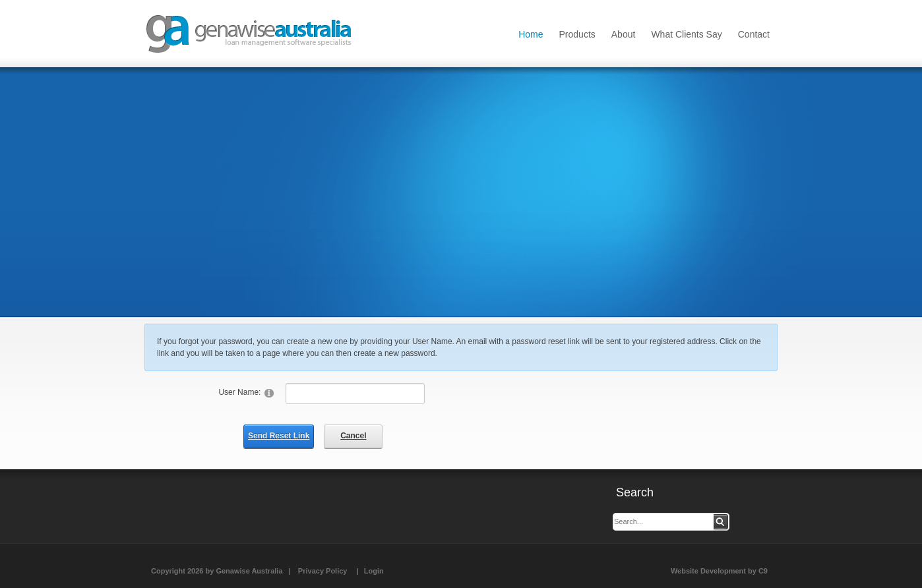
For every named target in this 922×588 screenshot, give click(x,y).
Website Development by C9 (719, 571)
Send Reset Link (279, 436)
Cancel (353, 436)
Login (374, 571)
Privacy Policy (323, 571)
